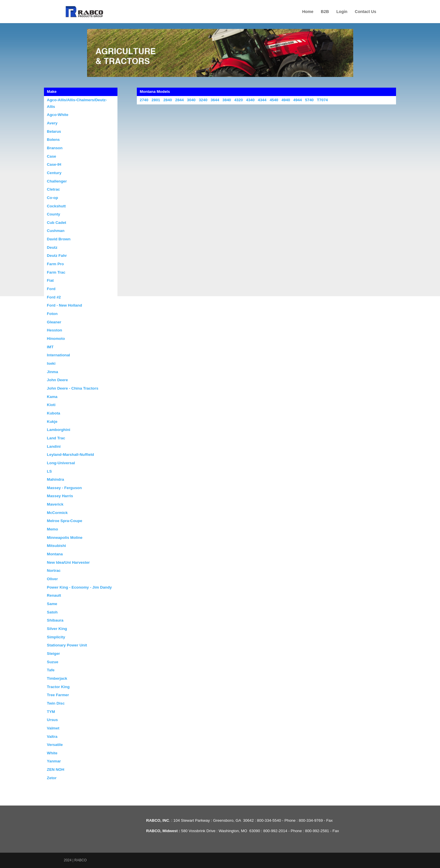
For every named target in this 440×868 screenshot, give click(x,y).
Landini (54, 446)
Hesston (55, 330)
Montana (55, 554)
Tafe (51, 670)
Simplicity (56, 637)
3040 (191, 100)
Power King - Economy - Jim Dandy (79, 587)
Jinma (53, 372)
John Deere (57, 380)
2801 (156, 100)
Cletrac (53, 189)
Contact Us (366, 12)
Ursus (52, 720)
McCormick (57, 513)
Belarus (54, 131)
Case (51, 156)
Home (308, 12)
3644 (215, 100)
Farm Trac (56, 272)
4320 (239, 100)
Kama (52, 397)
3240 (203, 100)
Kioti (51, 405)
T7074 (322, 100)
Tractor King (58, 687)
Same (52, 604)
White (52, 753)
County (54, 214)
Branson (55, 148)
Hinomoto (56, 339)
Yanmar (54, 761)
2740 (144, 100)
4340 (250, 100)
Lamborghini (59, 430)
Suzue (53, 662)
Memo (53, 529)
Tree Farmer (58, 695)
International (58, 355)
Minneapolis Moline (65, 538)
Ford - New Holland (64, 305)
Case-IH (54, 164)
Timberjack (57, 678)
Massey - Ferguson (64, 488)
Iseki (51, 363)
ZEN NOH (56, 770)
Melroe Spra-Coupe (65, 521)
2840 (168, 100)
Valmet (53, 728)
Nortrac (54, 571)
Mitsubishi (56, 546)
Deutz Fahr (57, 256)
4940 (286, 100)
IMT (50, 347)
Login (342, 12)
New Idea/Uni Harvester (68, 562)
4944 (298, 100)
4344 (262, 100)
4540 (274, 100)
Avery (52, 123)
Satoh (52, 612)
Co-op (53, 198)
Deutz (52, 247)
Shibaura (55, 620)
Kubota (54, 413)
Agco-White (58, 115)
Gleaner (54, 322)
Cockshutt (56, 206)
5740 (310, 100)
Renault (54, 595)
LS (49, 471)
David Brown (59, 239)
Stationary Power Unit (67, 645)
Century (54, 173)
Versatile (55, 745)
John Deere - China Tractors (73, 388)
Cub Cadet (57, 223)
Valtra (52, 737)
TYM (51, 712)
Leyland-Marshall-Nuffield (70, 455)
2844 (180, 100)
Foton (52, 314)
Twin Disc (56, 703)
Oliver (52, 579)
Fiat (50, 280)
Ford (51, 289)
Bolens (53, 140)
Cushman (56, 231)
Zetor (52, 778)
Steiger (53, 654)
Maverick (55, 504)
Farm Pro (55, 264)
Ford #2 (54, 297)
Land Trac (56, 438)
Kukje (52, 422)
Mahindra (55, 479)
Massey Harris (60, 496)
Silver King (57, 629)
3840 (227, 100)
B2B (325, 12)
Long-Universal (61, 463)
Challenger (57, 181)
